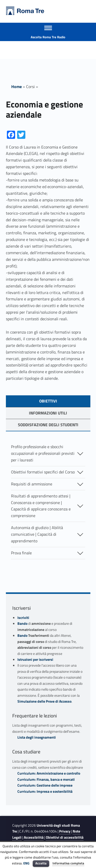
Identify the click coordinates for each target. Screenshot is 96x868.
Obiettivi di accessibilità (65, 837)
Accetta (41, 863)
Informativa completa (68, 863)
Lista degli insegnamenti (37, 737)
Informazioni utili (48, 413)
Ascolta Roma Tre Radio (48, 37)
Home (17, 87)
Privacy (65, 831)
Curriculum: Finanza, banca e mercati (46, 779)
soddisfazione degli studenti (48, 425)
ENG (26, 863)
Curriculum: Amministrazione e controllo (49, 773)
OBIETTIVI (48, 401)
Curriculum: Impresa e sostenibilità (45, 791)
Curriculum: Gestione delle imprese (45, 785)
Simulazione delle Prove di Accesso (44, 701)
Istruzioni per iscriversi (35, 659)
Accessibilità (34, 837)
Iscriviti (23, 618)
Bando (22, 624)
